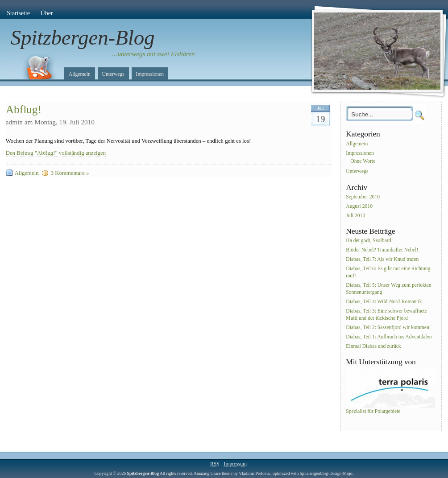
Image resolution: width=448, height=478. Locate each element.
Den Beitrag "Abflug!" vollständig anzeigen (56, 153)
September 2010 (363, 197)
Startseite (18, 13)
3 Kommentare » (70, 173)
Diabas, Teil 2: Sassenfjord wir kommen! (388, 328)
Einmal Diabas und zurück (373, 346)
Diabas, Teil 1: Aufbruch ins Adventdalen (389, 337)
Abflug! (24, 109)
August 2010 (359, 206)
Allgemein (80, 74)
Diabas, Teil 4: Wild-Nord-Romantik (384, 302)
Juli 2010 (355, 216)
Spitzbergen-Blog (83, 37)
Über (47, 13)
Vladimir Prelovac (255, 473)
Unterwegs (113, 74)
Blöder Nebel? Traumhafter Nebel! (382, 250)
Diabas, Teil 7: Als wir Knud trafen (382, 259)
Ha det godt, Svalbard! (369, 241)
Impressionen (150, 74)
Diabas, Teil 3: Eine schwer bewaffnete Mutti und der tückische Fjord (386, 315)
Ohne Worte (363, 161)
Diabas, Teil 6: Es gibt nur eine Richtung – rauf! (390, 272)
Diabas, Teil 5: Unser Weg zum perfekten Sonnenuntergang (388, 289)
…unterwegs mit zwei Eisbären (153, 54)
